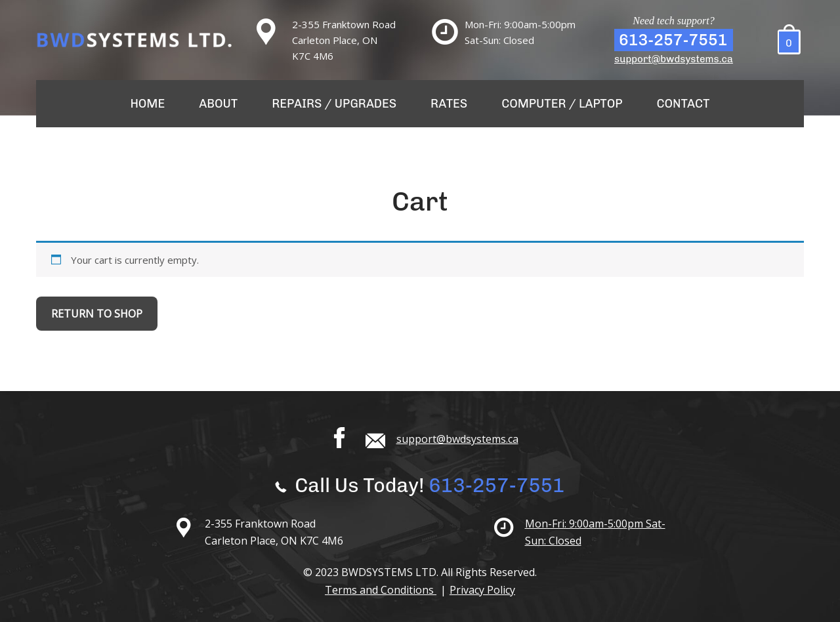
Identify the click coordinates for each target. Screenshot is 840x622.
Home (147, 104)
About (218, 104)
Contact (683, 104)
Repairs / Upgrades (334, 104)
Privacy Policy (482, 590)
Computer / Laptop (562, 104)
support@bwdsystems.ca (674, 59)
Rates (449, 104)
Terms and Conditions (381, 590)
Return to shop (97, 314)
